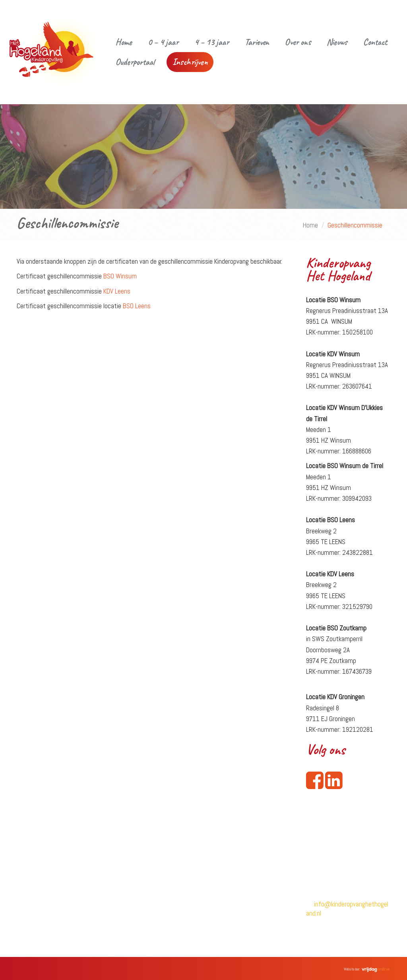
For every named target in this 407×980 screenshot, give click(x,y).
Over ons (298, 42)
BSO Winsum (120, 276)
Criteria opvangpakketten (242, 920)
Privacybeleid (226, 879)
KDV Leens (118, 291)
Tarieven (257, 42)
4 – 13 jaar (212, 42)
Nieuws (337, 42)
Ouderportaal (135, 62)
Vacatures (127, 906)
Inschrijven (190, 62)
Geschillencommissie (236, 907)
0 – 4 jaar (163, 42)
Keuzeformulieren (232, 934)
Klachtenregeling (232, 893)
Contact (375, 42)
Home (124, 42)
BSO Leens (137, 306)
